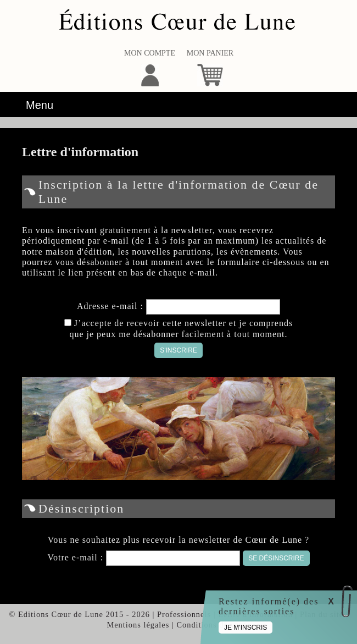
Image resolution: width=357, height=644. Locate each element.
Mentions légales (138, 625)
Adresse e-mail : (111, 306)
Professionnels (184, 614)
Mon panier (210, 53)
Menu (40, 105)
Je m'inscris (246, 628)
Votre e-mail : (77, 557)
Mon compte (150, 53)
